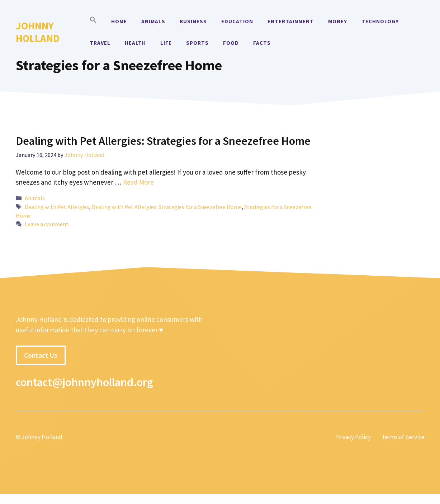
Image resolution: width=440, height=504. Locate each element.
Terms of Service (403, 437)
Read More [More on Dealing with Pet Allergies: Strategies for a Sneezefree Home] (138, 182)
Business (193, 21)
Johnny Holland (38, 32)
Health (135, 43)
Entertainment (291, 21)
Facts (262, 43)
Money (338, 21)
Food (231, 43)
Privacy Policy (353, 437)
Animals (153, 21)
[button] (93, 22)
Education (237, 21)
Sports (197, 43)
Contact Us (41, 355)
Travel (100, 43)
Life (166, 43)
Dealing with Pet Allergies (57, 207)
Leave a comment (47, 224)
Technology (380, 21)
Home (119, 21)
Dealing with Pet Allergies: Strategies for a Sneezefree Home (163, 141)
